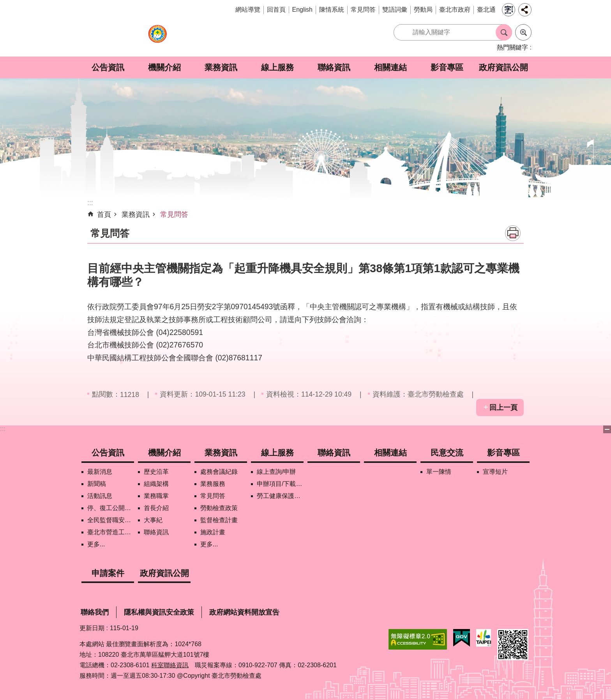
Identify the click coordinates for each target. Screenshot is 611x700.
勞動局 (423, 10)
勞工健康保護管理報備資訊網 (280, 496)
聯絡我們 (95, 612)
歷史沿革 (156, 472)
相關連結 (390, 67)
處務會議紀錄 (219, 472)
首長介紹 (156, 508)
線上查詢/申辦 (276, 472)
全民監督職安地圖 (111, 520)
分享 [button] (525, 10)
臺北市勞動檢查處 (157, 38)
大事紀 (153, 520)
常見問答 (363, 10)
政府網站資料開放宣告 (244, 612)
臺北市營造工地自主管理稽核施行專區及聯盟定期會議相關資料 (111, 532)
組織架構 (156, 484)
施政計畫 (213, 532)
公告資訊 (108, 67)
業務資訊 (221, 67)
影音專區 (447, 67)
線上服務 (277, 67)
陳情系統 (332, 10)
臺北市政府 (455, 10)
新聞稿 (97, 484)
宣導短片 (495, 472)
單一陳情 (439, 472)
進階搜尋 (523, 32)
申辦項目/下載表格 (280, 484)
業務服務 (213, 484)
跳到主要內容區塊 (4, 4)
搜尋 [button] (504, 32)
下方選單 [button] (607, 429)
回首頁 (276, 10)
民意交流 (447, 453)
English (302, 10)
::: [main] (90, 203)
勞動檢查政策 (219, 508)
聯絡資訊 (334, 67)
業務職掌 (156, 496)
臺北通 (486, 10)
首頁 (104, 214)
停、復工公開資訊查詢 (111, 508)
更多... (96, 544)
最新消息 (100, 472)
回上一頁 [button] (503, 408)
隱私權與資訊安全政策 (159, 612)
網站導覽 (248, 10)
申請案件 (108, 573)
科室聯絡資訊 (170, 665)
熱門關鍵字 (512, 47)
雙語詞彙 (395, 10)
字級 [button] (509, 10)
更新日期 (92, 628)
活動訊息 (100, 496)
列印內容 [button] (513, 233)
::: (3, 429)
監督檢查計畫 (219, 520)
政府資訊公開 (503, 67)
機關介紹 (164, 67)
